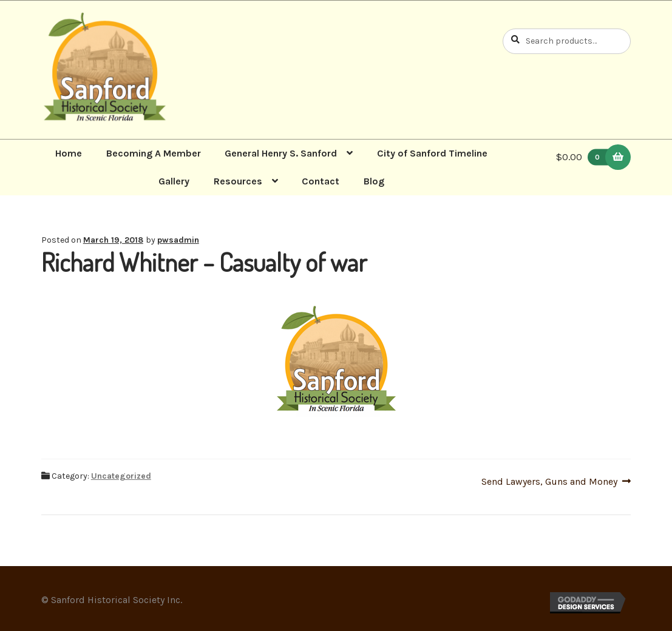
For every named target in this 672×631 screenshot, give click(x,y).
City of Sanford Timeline (432, 153)
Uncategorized (121, 476)
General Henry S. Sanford (281, 153)
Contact (321, 181)
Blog (374, 181)
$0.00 (585, 157)
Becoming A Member (154, 153)
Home (69, 153)
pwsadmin (178, 240)
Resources (238, 181)
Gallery (174, 181)
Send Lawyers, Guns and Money (549, 482)
